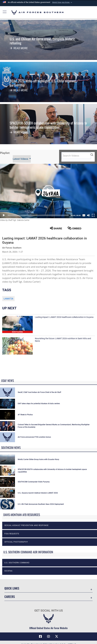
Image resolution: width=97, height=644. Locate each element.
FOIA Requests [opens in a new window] (12, 534)
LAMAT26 (8, 299)
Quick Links (12, 588)
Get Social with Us (49, 611)
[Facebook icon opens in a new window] (40, 636)
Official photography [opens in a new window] (16, 542)
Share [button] (56, 228)
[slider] (38, 215)
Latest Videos (21, 159)
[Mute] (88, 215)
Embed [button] (74, 228)
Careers (10, 597)
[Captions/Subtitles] (84, 215)
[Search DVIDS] (76, 156)
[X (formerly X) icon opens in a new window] (57, 636)
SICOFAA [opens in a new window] (8, 571)
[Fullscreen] (93, 215)
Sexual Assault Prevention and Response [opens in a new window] (26, 525)
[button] (62, 2)
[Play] (4, 215)
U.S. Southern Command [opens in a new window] (17, 563)
